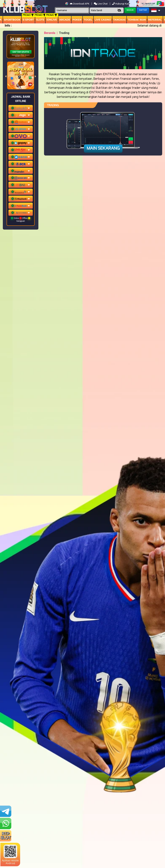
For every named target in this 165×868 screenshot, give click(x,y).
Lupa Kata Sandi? (145, 4)
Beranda (50, 33)
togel (88, 20)
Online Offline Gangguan (21, 219)
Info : (8, 26)
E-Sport (28, 20)
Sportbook (12, 20)
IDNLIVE (52, 20)
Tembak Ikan (137, 20)
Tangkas (119, 20)
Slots (40, 20)
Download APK (80, 4)
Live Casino (103, 20)
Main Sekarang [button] (103, 149)
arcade (65, 20)
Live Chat (101, 4)
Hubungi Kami (122, 4)
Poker (77, 20)
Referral (155, 20)
